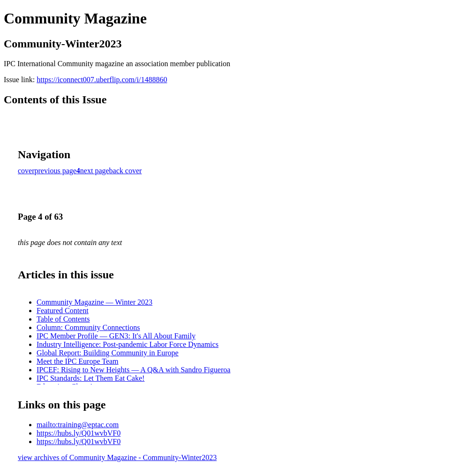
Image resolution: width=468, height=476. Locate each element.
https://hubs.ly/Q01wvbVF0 (79, 433)
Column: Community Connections (88, 327)
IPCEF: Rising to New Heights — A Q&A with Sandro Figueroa (133, 370)
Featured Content (63, 311)
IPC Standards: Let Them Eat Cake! (91, 378)
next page (95, 171)
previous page (56, 171)
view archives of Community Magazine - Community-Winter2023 (117, 457)
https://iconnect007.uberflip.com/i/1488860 (102, 80)
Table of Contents (63, 319)
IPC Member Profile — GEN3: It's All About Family (116, 336)
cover (26, 171)
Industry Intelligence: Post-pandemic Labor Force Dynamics (128, 344)
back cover (126, 171)
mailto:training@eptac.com (78, 425)
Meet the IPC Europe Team (78, 361)
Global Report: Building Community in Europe (108, 353)
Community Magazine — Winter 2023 (94, 302)
